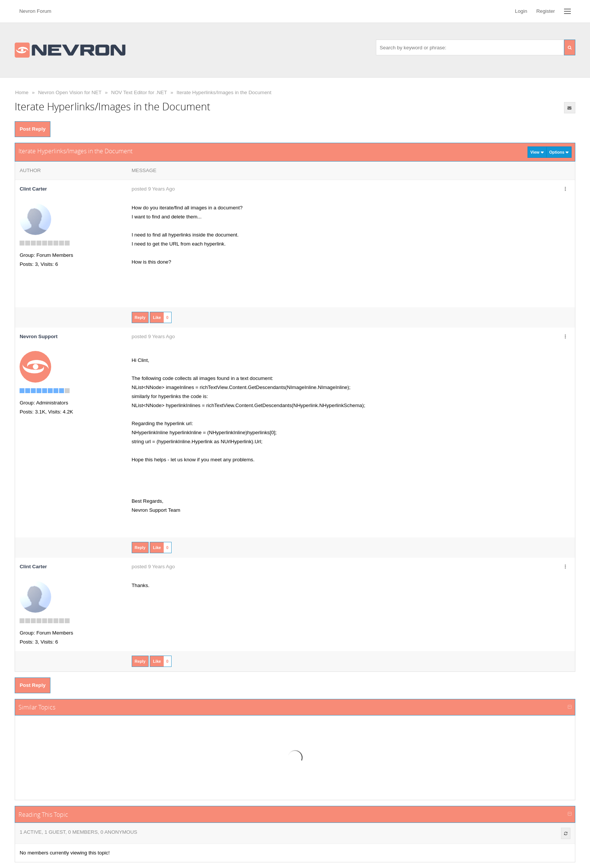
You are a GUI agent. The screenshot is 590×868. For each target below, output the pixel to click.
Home (22, 92)
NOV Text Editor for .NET (139, 92)
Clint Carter (33, 189)
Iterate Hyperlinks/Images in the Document (224, 92)
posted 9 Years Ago (153, 189)
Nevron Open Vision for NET (70, 92)
